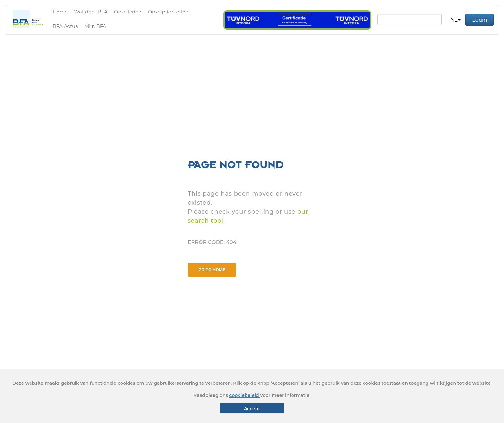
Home (60, 12)
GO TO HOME (212, 270)
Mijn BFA (95, 26)
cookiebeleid (245, 395)
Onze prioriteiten (168, 12)
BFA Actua (65, 26)
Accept (252, 409)
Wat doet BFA (91, 12)
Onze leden (128, 12)
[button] (455, 20)
